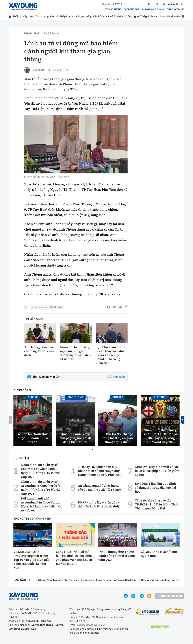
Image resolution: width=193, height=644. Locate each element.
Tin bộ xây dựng (175, 9)
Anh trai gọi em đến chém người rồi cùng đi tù (39, 351)
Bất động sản (131, 9)
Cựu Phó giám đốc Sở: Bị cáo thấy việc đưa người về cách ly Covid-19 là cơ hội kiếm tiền (111, 355)
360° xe (33, 397)
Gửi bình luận (116, 377)
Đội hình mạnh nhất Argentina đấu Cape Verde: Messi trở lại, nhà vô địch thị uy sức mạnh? (42, 504)
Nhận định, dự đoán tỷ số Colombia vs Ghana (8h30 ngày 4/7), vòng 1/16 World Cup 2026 (40, 471)
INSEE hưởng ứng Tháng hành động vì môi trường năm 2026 (117, 556)
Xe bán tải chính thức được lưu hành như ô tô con (33, 438)
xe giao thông (113, 9)
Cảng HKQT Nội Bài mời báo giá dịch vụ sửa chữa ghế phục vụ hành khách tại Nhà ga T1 (74, 558)
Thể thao (119, 16)
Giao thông (42, 16)
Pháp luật (65, 16)
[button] (93, 449)
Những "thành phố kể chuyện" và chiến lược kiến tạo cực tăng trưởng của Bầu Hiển (87, 580)
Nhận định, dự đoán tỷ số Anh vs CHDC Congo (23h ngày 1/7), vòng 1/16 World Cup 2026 (160, 436)
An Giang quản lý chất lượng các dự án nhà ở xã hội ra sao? (99, 488)
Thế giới (145, 16)
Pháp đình (51, 34)
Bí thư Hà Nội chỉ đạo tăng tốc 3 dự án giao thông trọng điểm (118, 438)
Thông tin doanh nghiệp (32, 519)
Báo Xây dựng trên (47, 307)
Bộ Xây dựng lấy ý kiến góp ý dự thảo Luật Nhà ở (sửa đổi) (99, 504)
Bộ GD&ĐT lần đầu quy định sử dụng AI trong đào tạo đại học (155, 488)
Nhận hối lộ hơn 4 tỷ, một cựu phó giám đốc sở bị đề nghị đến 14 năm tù (75, 353)
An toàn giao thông (153, 9)
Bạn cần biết (23, 580)
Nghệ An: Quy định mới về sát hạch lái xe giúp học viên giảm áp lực (157, 471)
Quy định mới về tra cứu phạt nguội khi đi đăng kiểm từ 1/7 (75, 438)
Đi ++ (154, 16)
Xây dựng (29, 16)
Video (162, 16)
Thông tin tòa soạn (169, 596)
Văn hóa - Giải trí (103, 16)
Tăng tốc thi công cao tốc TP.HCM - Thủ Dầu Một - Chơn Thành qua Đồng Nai (157, 504)
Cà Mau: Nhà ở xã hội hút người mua (159, 554)
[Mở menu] (183, 16)
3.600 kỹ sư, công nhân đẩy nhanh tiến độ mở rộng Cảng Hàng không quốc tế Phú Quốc (100, 471)
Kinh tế (54, 16)
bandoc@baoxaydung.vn (91, 625)
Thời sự (17, 16)
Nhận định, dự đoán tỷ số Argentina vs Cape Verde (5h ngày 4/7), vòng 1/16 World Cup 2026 (42, 488)
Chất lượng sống (82, 16)
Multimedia (173, 16)
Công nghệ (132, 16)
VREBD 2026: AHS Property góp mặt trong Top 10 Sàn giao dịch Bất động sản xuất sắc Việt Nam (31, 560)
